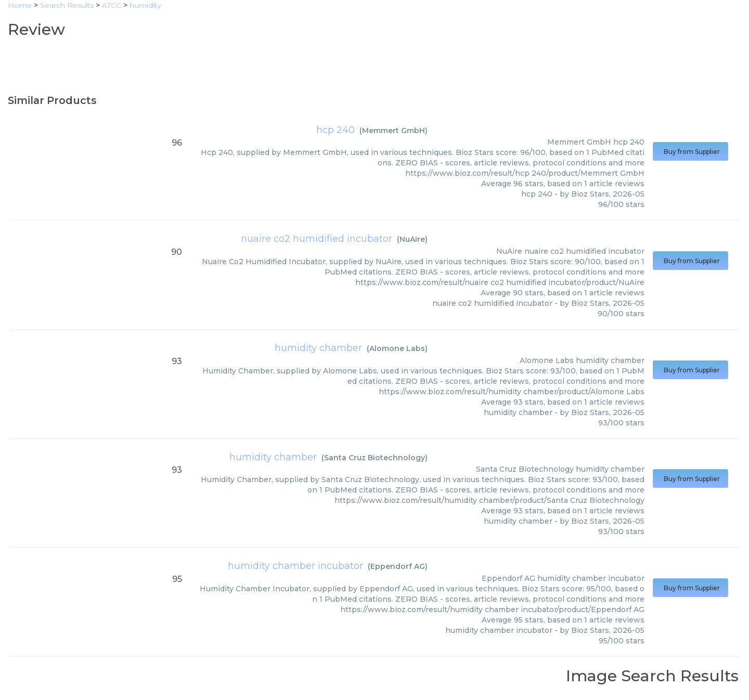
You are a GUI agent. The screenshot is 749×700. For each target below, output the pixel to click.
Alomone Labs (397, 348)
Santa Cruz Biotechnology (374, 458)
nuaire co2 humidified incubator (317, 239)
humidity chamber (318, 348)
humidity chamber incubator (295, 566)
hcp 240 (335, 130)
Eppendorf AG (398, 566)
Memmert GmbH (393, 131)
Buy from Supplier (690, 152)
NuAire (412, 239)
